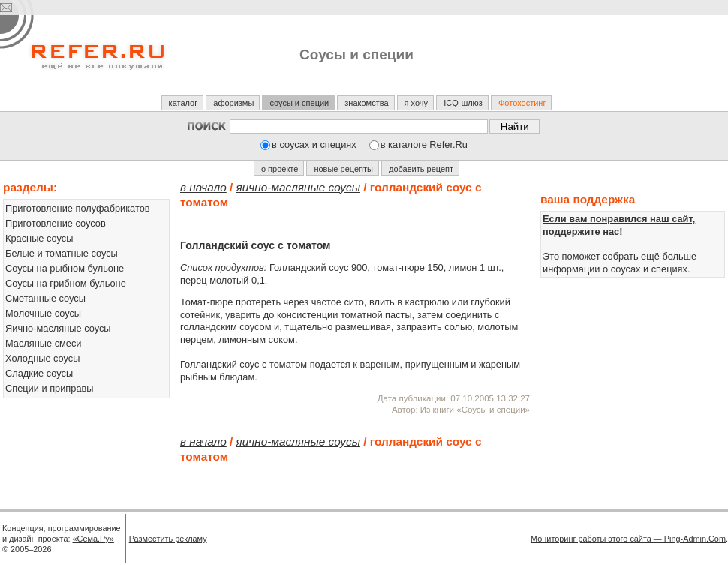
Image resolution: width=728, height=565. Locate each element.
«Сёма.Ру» (93, 539)
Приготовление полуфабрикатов (78, 208)
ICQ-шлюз (463, 103)
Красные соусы (39, 238)
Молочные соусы (43, 313)
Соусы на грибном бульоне (66, 283)
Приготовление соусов (56, 223)
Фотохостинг (522, 103)
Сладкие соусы (39, 373)
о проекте (280, 169)
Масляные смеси (44, 343)
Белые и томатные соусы (62, 253)
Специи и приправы (50, 388)
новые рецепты (343, 169)
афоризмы (233, 103)
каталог (184, 103)
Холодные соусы (42, 358)
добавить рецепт (421, 169)
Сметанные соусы (45, 298)
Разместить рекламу (168, 539)
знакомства (366, 103)
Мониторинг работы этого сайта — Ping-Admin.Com (628, 539)
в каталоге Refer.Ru (424, 144)
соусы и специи (299, 103)
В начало (203, 187)
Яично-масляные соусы (58, 328)
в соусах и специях (314, 144)
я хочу (417, 103)
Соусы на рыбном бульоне (65, 268)
